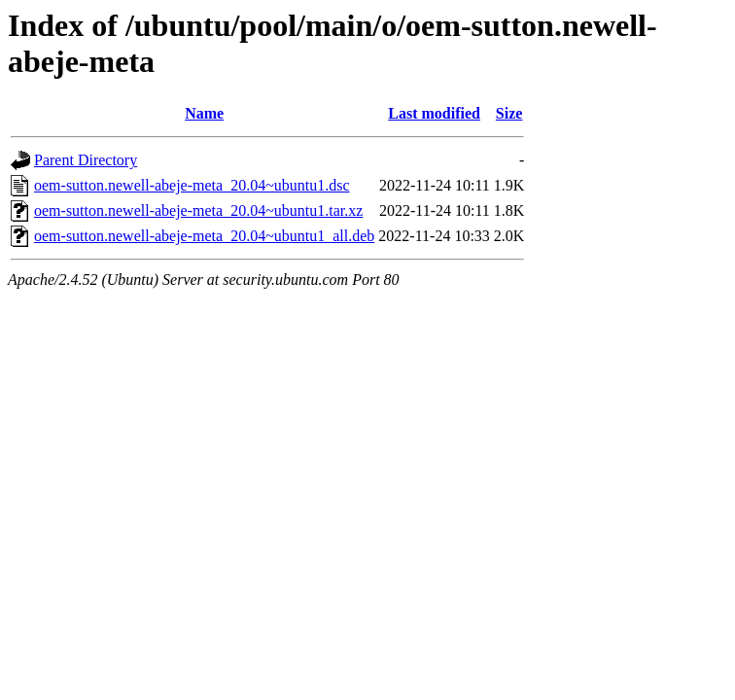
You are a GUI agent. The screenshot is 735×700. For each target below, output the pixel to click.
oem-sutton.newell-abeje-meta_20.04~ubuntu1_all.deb (204, 236)
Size (509, 113)
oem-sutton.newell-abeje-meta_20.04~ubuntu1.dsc (192, 185)
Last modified (434, 113)
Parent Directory (86, 160)
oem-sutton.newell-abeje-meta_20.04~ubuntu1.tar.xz (198, 210)
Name (204, 113)
